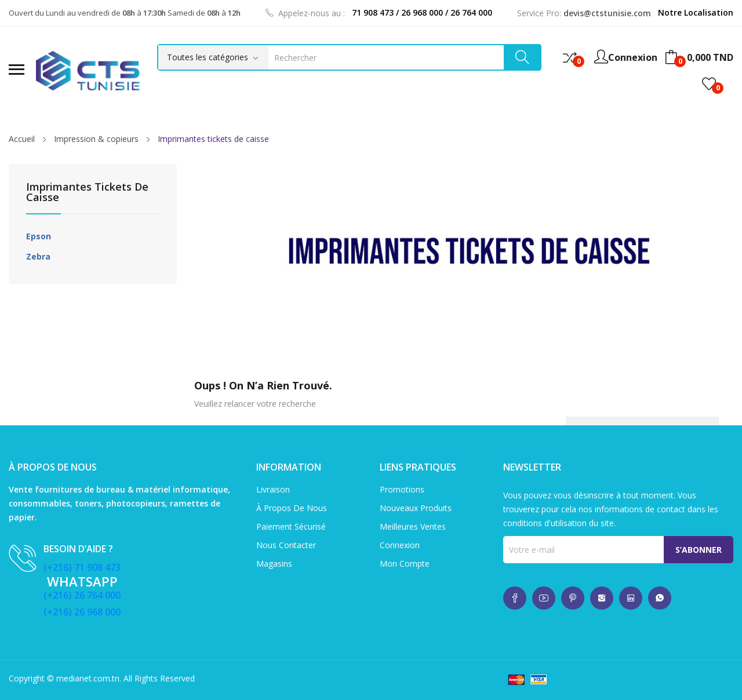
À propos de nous (292, 508)
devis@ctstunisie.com (607, 13)
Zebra (38, 256)
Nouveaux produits (416, 508)
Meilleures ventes (413, 526)
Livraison (273, 489)
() (709, 84)
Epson (39, 236)
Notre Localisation (696, 12)
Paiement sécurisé (291, 526)
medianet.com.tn (88, 678)
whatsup (515, 598)
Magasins (274, 564)
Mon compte (405, 564)
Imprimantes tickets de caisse (87, 193)
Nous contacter (286, 545)
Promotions (402, 489)
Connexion (400, 545)
